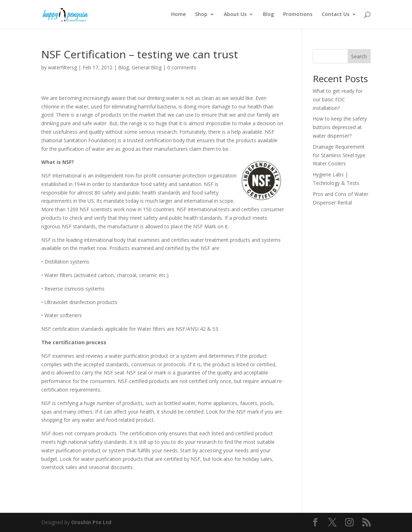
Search (359, 56)
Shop (201, 15)
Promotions (298, 15)
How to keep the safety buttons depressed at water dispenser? (340, 127)
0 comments (182, 67)
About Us (235, 15)
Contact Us (336, 15)
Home (178, 15)
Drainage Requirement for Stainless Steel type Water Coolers (339, 155)
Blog (268, 15)
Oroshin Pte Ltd (91, 522)
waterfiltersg (62, 67)
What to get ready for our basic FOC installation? (338, 99)
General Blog (147, 67)
